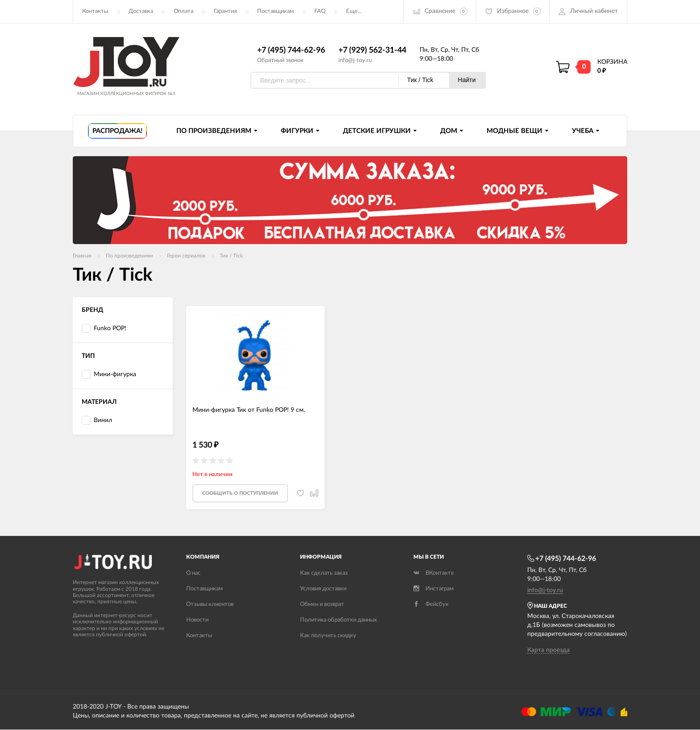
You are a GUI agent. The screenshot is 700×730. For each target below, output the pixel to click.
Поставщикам (275, 11)
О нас (193, 574)
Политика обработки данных (338, 621)
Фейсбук (431, 605)
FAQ (320, 11)
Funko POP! (104, 329)
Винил (97, 421)
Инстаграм (433, 590)
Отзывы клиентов (210, 605)
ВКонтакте (434, 574)
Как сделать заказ (324, 574)
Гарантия (225, 11)
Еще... (354, 11)
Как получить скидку (328, 637)
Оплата (183, 11)
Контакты (95, 11)
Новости (197, 621)
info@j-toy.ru (355, 60)
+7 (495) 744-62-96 (291, 50)
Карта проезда (548, 651)
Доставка (141, 11)
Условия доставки (323, 590)
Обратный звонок (280, 60)
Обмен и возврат (322, 605)
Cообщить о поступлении (240, 494)
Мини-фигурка (109, 375)
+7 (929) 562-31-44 (372, 50)
